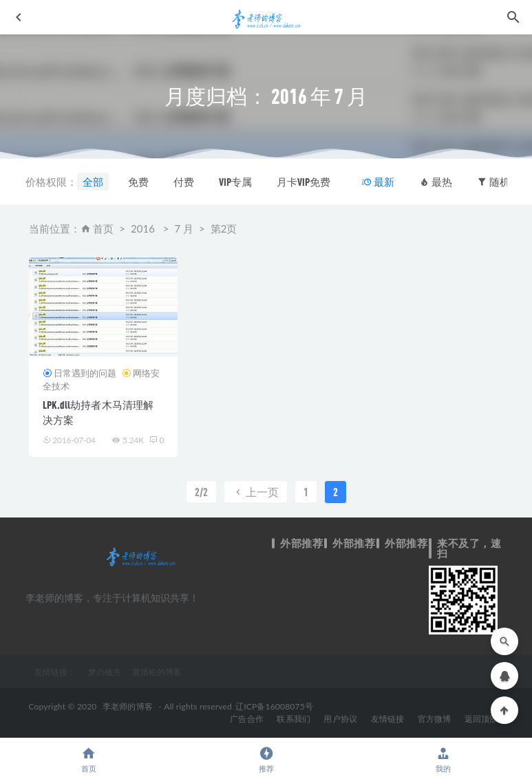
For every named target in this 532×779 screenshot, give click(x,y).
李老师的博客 (128, 706)
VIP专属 (235, 182)
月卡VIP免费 (304, 182)
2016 (143, 228)
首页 (103, 228)
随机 (493, 182)
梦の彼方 (105, 672)
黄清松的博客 (157, 672)
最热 (436, 182)
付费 (184, 182)
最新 (378, 182)
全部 (93, 182)
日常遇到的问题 (85, 373)
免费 (138, 182)
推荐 (266, 759)
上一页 (256, 492)
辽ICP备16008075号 (274, 706)
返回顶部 (481, 719)
